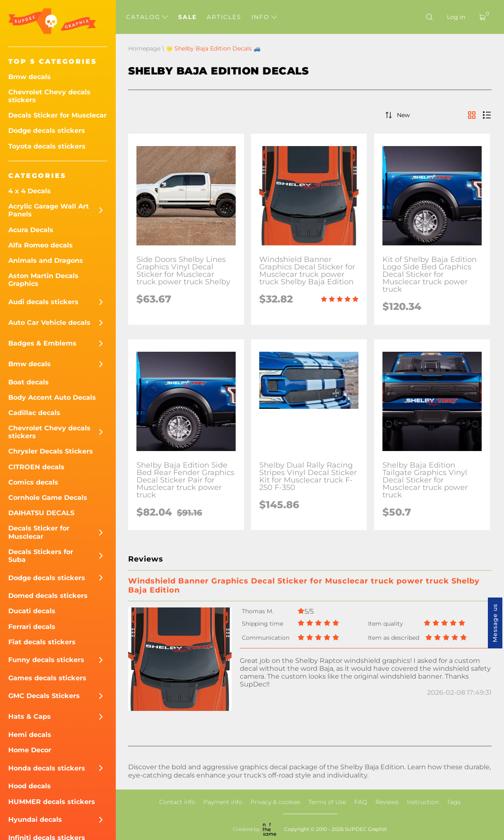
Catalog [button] (147, 17)
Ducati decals (32, 611)
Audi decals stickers (43, 302)
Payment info (223, 802)
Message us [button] (495, 623)
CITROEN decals (36, 467)
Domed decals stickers (48, 596)
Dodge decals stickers (47, 131)
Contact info (177, 802)
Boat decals (29, 382)
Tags (454, 802)
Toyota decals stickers (47, 146)
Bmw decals (30, 77)
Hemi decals (30, 735)
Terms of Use (327, 802)
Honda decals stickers (47, 768)
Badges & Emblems (42, 343)
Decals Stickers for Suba (41, 556)
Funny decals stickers (46, 660)
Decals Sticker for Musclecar (57, 115)
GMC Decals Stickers (44, 696)
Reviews (387, 802)
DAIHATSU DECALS (41, 513)
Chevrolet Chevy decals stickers (49, 96)
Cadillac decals (34, 413)
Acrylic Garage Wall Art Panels (49, 210)
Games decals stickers (47, 678)
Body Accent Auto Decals (52, 397)
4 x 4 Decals (30, 191)
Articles (224, 17)
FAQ (361, 802)
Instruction (423, 802)
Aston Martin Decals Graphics (43, 280)
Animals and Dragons (46, 260)
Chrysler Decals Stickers (51, 451)
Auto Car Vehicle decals (49, 323)
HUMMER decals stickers (52, 802)
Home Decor (30, 750)
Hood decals (30, 786)
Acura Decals (31, 230)
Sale (188, 17)
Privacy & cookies (275, 802)
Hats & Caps (30, 716)
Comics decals (33, 482)
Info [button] (264, 17)
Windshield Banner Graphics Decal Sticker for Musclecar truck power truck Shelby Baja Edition (304, 586)
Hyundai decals (35, 820)
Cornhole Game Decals (48, 498)
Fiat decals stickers (42, 642)
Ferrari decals (32, 627)
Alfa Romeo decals (41, 245)
